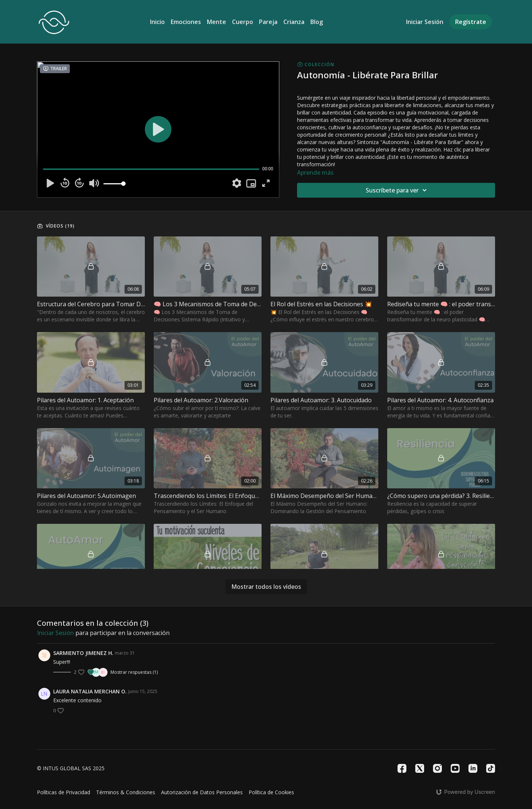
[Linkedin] (473, 768)
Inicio (157, 22)
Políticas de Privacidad (64, 792)
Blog (317, 22)
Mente (216, 22)
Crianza (294, 22)
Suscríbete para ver (397, 190)
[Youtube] (455, 768)
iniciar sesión (55, 633)
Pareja (268, 22)
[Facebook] (402, 768)
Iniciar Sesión (425, 22)
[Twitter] (420, 768)
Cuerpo (243, 22)
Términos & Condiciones (126, 792)
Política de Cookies (271, 792)
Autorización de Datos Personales (202, 792)
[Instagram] (437, 768)
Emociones (186, 22)
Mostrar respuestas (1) (134, 672)
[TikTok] (491, 768)
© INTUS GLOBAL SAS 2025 (71, 768)
